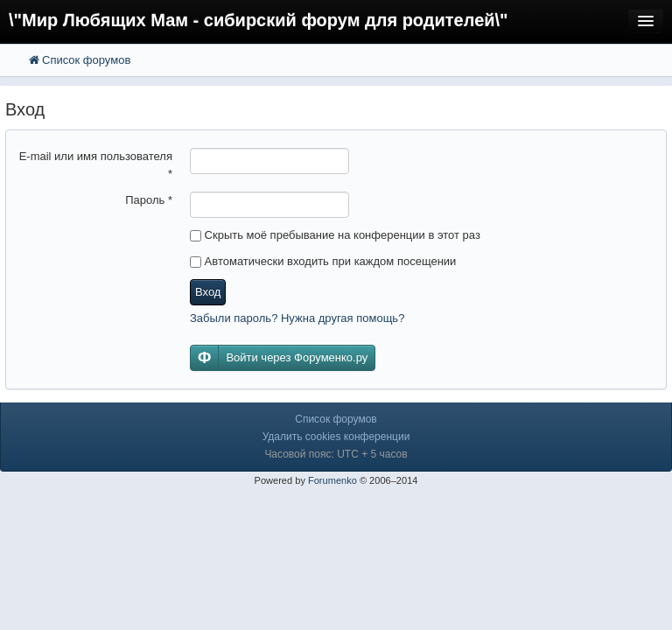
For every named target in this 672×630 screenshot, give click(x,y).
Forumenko (332, 480)
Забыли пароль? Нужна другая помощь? (297, 318)
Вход (208, 292)
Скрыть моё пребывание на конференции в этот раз (335, 235)
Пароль (149, 200)
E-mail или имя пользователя (96, 165)
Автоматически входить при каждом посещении (323, 261)
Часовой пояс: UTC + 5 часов (336, 454)
